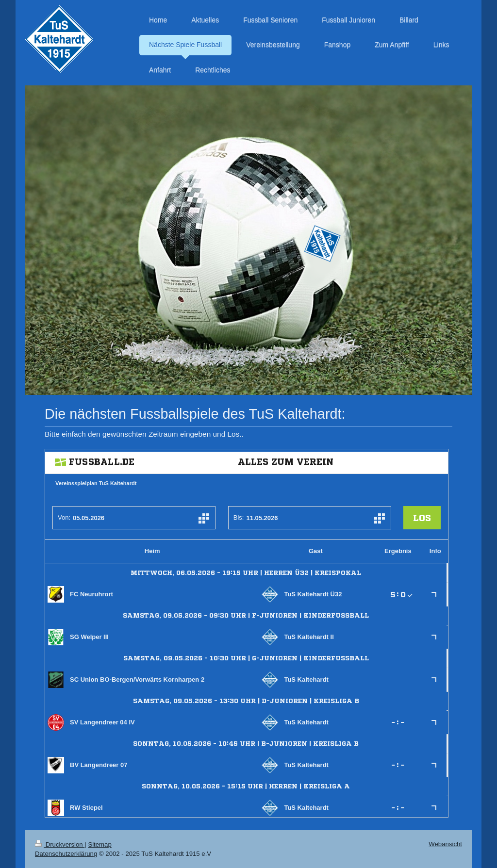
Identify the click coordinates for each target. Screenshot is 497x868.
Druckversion (60, 844)
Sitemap (99, 844)
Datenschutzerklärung (66, 854)
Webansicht (445, 844)
